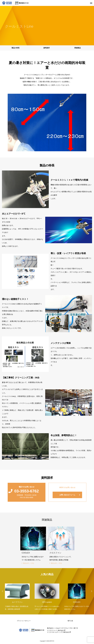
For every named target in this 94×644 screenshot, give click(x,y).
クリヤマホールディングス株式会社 (59, 632)
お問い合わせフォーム (67, 495)
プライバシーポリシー (24, 621)
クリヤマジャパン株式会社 (56, 630)
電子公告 (70, 621)
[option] (17, 596)
